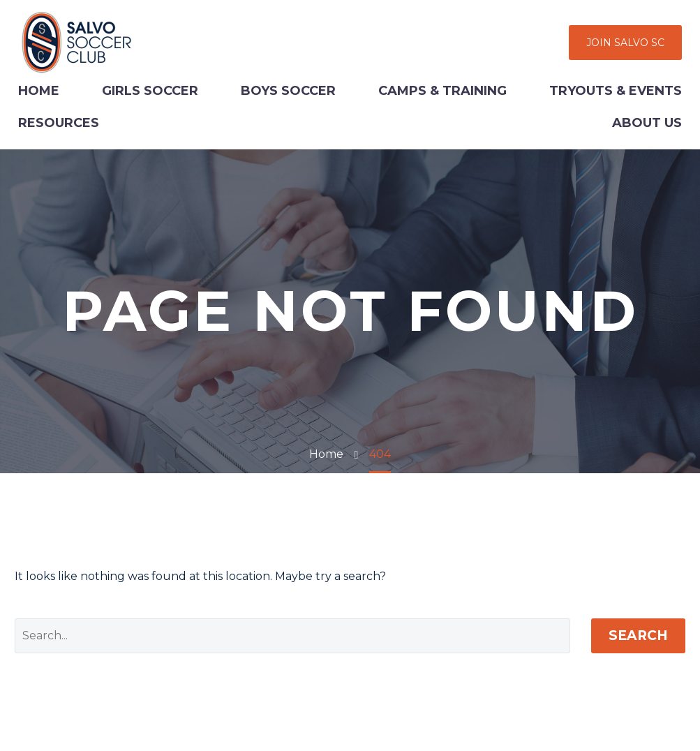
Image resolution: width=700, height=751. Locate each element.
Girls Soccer (150, 91)
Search (638, 635)
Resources (59, 123)
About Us (647, 123)
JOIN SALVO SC (625, 43)
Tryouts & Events (616, 91)
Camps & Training (442, 91)
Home (39, 91)
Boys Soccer (288, 91)
